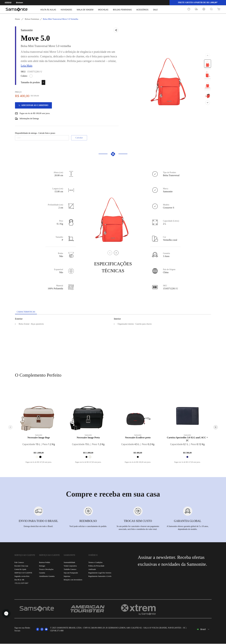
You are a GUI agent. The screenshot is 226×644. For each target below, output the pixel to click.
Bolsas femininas (32, 19)
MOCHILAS (103, 10)
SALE (155, 10)
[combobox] (202, 630)
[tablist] (113, 312)
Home (17, 19)
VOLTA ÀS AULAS (48, 10)
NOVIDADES (66, 10)
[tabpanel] (113, 341)
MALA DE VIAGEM (85, 10)
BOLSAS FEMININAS (122, 10)
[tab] (27, 312)
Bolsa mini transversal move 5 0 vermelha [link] (60, 19)
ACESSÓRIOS (142, 10)
